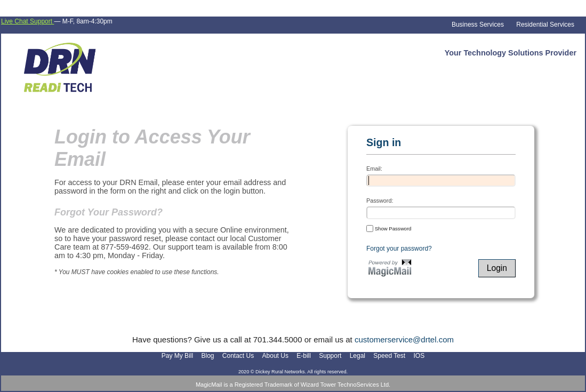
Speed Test (389, 356)
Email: (374, 169)
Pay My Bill (177, 356)
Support (330, 356)
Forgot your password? (399, 249)
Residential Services (545, 25)
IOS (419, 356)
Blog (207, 356)
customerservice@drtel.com (404, 339)
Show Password (389, 228)
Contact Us (238, 356)
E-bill (304, 356)
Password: (380, 201)
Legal (358, 356)
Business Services (478, 25)
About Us (275, 356)
